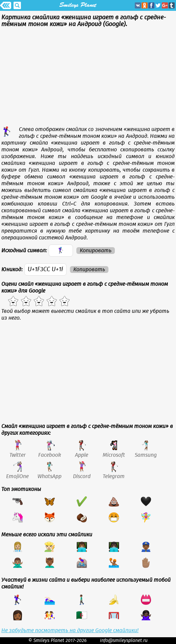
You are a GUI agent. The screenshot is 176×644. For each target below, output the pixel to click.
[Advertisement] (88, 79)
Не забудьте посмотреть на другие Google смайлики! (70, 630)
